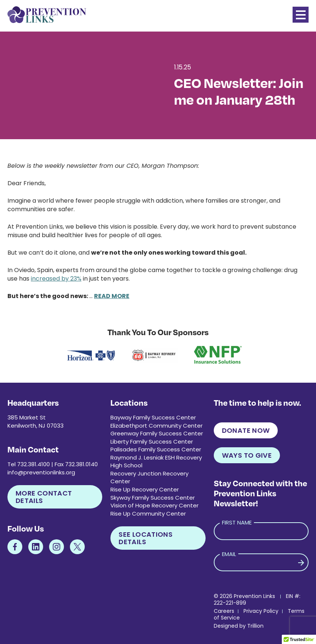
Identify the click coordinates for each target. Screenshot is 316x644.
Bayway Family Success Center (153, 417)
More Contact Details (44, 497)
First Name (237, 522)
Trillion (255, 626)
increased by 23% (56, 279)
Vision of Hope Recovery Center (154, 505)
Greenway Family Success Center (157, 433)
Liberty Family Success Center (152, 442)
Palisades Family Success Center (156, 449)
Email (229, 554)
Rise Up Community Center (148, 514)
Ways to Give (247, 455)
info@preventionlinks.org (41, 472)
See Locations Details (146, 538)
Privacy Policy (261, 611)
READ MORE (112, 296)
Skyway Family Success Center (153, 498)
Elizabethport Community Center (157, 426)
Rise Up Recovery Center (145, 489)
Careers (224, 611)
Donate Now (246, 430)
